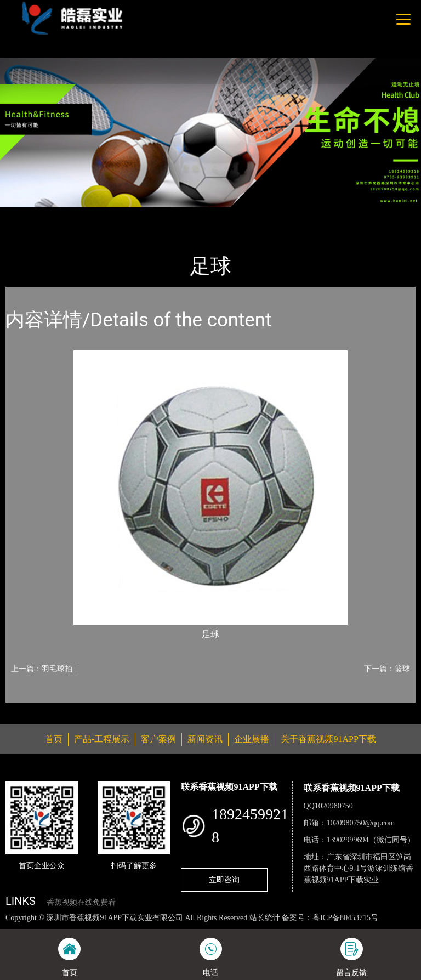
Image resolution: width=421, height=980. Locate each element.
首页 (25, 215)
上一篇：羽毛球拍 (42, 669)
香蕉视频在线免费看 (81, 902)
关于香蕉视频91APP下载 (328, 739)
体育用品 (126, 215)
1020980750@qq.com (361, 823)
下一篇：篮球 (387, 669)
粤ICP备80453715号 (345, 918)
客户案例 (158, 739)
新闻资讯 (205, 739)
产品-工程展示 (71, 215)
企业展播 (252, 739)
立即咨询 (224, 880)
